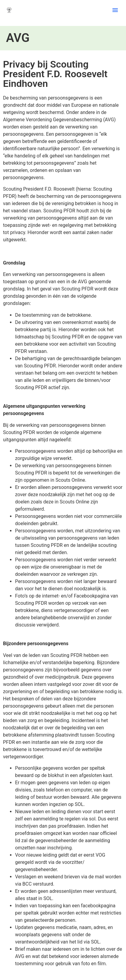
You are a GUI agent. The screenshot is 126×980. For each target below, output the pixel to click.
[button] (115, 10)
